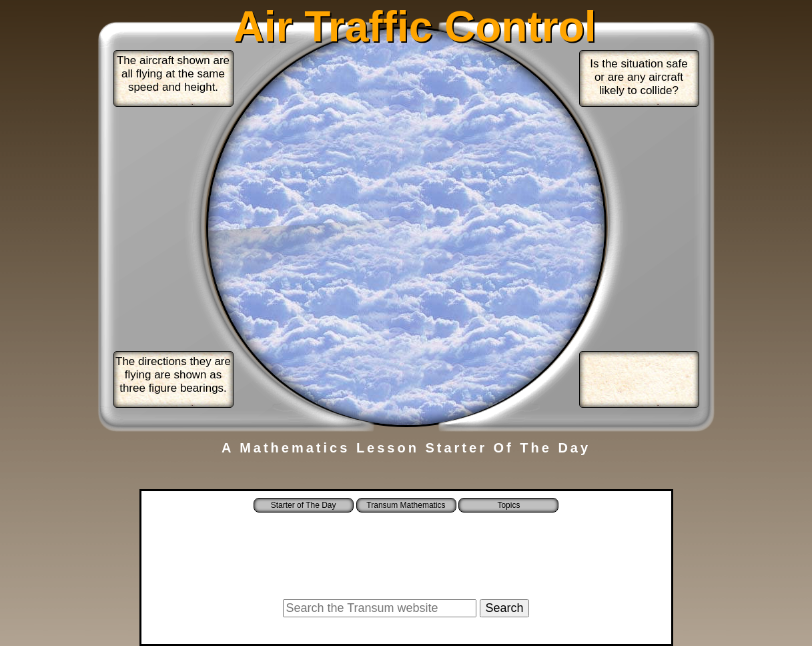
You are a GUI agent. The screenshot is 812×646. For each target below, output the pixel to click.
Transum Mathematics (406, 505)
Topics (508, 505)
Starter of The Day (304, 505)
